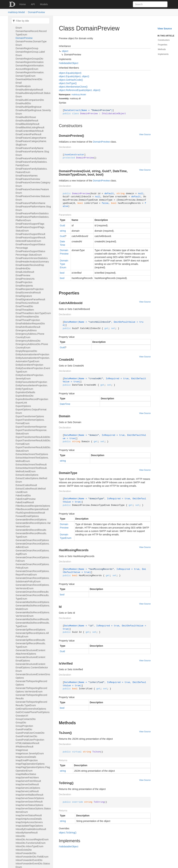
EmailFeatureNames (27, 176)
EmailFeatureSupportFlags (30, 224)
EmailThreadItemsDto (27, 317)
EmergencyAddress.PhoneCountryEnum (30, 336)
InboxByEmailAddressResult (31, 829)
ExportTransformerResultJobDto (33, 437)
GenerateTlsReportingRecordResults (31, 697)
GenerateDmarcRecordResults (32, 592)
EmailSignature (24, 296)
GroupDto (21, 723)
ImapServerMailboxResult (29, 795)
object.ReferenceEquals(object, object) (80, 90)
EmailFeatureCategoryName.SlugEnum (31, 143)
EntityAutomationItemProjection (32, 354)
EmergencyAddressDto (28, 341)
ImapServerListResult (27, 791)
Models (44, 4)
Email (19, 83)
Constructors (164, 40)
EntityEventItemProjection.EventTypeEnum (33, 370)
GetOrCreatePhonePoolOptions (33, 712)
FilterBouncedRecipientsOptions (33, 506)
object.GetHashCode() (71, 80)
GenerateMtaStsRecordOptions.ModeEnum (33, 607)
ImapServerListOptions (28, 788)
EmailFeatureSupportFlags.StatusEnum (30, 229)
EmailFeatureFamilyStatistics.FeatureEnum (32, 170)
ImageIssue (22, 750)
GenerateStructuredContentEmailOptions (30, 659)
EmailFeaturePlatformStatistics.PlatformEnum (32, 219)
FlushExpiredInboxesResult (30, 513)
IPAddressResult (25, 747)
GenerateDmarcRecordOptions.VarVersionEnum (33, 587)
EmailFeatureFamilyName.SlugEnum (32, 153)
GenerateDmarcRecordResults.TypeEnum (32, 597)
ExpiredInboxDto (25, 396)
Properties (163, 45)
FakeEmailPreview (26, 499)
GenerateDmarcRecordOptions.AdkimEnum (33, 545)
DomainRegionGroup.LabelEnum (30, 53)
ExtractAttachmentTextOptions (32, 454)
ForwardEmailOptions (27, 516)
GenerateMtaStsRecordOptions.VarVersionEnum (33, 614)
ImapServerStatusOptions (29, 805)
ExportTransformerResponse (31, 427)
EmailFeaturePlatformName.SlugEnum (33, 208)
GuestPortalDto (24, 729)
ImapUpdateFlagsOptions (29, 826)
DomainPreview (36, 12)
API (33, 4)
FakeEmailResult (25, 502)
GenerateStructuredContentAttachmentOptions (30, 652)
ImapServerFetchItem (27, 778)
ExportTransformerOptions (30, 416)
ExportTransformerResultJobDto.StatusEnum (33, 449)
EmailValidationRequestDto (30, 324)
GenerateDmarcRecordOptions (32, 540)
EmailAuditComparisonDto (30, 100)
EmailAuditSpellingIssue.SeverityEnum (33, 112)
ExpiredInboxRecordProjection (32, 399)
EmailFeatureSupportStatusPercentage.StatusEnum (30, 253)
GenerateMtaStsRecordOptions (32, 602)
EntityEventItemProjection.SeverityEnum (30, 377)
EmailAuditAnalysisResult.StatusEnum (33, 95)
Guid (63, 225)
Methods (162, 49)
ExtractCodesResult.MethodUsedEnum (31, 490)
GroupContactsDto (26, 719)
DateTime (63, 243)
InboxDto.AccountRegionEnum (32, 839)
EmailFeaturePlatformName (31, 203)
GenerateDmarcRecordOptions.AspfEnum (33, 552)
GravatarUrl (22, 716)
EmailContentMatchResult (30, 131)
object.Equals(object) (70, 73)
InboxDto (21, 836)
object (65, 51)
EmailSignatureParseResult (30, 299)
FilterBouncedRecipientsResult (32, 509)
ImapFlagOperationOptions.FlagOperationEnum (33, 769)
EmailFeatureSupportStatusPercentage (30, 246)
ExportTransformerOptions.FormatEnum (30, 422)
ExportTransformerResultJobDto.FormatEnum (33, 442)
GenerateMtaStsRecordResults (32, 619)
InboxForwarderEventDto (29, 860)
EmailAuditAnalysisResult (29, 90)
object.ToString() (68, 833)
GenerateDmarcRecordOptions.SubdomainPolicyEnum (33, 580)
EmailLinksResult (25, 272)
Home (22, 4)
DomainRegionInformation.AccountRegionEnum (30, 67)
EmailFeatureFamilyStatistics (31, 158)
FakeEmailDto (23, 495)
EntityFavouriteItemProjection (31, 382)
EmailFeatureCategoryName (31, 138)
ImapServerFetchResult (28, 781)
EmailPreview (23, 275)
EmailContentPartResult (29, 134)
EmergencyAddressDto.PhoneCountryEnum (32, 346)
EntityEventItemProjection (29, 365)
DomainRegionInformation (30, 62)
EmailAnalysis (23, 86)
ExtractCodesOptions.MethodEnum (31, 480)
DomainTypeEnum (64, 264)
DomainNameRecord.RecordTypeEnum (31, 33)
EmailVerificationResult (28, 327)
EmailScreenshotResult (28, 293)
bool (62, 273)
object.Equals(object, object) (74, 76)
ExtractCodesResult (26, 485)
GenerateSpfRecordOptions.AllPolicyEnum (32, 635)
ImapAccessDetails (26, 757)
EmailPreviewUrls (25, 279)
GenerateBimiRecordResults (31, 530)
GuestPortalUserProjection (30, 740)
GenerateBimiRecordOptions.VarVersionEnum (33, 525)
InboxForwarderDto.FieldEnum (32, 857)
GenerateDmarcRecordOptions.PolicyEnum (33, 566)
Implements (163, 54)
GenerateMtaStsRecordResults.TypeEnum (33, 624)
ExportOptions (23, 406)
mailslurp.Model (17, 12)
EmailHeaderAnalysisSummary (32, 262)
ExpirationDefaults (26, 392)
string (63, 231)
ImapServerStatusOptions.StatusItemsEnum (33, 810)
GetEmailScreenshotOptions (31, 709)
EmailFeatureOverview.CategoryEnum (33, 184)
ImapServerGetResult (27, 784)
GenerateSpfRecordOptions (31, 630)
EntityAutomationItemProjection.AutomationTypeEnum (33, 360)
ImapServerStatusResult (29, 815)
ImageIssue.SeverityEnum (30, 753)
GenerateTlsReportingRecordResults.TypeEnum (31, 704)
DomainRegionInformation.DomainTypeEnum (30, 74)
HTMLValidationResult (27, 743)
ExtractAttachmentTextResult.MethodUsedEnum (32, 470)
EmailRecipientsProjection (30, 289)
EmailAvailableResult (27, 121)
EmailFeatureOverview (28, 179)
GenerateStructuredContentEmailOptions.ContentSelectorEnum (32, 667)
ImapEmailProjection (27, 760)
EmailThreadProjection (28, 320)
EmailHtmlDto (23, 268)
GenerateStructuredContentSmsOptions (33, 676)
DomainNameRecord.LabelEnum (30, 26)
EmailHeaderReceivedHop (30, 265)
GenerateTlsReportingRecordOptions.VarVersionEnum (31, 690)
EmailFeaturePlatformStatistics (32, 213)
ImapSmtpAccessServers (29, 822)
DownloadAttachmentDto (29, 79)
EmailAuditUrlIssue (26, 117)
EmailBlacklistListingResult (30, 127)
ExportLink (21, 403)
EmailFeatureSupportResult (30, 234)
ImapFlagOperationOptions (30, 764)
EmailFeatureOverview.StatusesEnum (33, 198)
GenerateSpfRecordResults (30, 640)
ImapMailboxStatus (26, 774)
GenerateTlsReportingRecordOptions (31, 683)
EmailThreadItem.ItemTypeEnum (33, 313)
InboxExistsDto (24, 850)
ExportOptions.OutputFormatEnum (31, 411)
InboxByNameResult (27, 833)
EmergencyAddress (26, 330)
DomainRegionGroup (27, 48)
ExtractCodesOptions (27, 475)
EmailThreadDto (24, 306)
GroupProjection (24, 726)
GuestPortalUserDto (26, 736)
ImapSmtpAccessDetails (29, 819)
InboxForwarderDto (26, 853)
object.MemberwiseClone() (73, 87)
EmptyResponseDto (26, 351)
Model (83, 95)
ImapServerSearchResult (29, 802)
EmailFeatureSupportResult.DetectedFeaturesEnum (31, 239)
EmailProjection (24, 282)
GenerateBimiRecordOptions (31, 520)
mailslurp (76, 95)
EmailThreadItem (25, 310)
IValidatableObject (69, 63)
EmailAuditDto (23, 103)
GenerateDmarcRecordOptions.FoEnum (33, 559)
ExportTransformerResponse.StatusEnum (31, 432)
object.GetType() (68, 83)
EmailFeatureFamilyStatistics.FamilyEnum (32, 164)
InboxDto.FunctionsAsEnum (31, 843)
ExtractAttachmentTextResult (31, 465)
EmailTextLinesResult (27, 303)
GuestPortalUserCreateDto (30, 733)
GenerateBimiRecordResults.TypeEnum (31, 535)
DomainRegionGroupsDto (29, 59)
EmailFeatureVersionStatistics (32, 258)
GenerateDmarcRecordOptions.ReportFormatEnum (33, 573)
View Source (145, 134)
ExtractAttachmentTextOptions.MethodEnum (32, 459)
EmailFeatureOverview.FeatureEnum (32, 191)
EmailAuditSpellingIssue (29, 107)
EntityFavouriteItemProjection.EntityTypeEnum (32, 387)
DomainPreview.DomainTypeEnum (31, 43)
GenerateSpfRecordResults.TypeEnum (31, 645)
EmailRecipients (24, 286)
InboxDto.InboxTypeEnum (30, 846)
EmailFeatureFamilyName (30, 148)
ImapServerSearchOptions (30, 798)
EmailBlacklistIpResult (28, 124)
